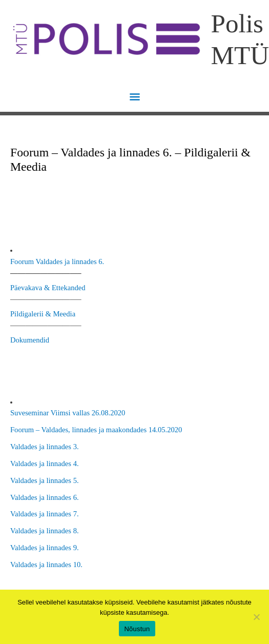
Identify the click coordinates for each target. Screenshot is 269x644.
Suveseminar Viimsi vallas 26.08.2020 (68, 413)
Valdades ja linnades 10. (46, 565)
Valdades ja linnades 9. (45, 548)
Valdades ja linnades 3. (45, 447)
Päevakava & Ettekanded (48, 288)
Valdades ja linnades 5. (45, 480)
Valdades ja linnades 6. (45, 497)
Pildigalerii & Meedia (43, 314)
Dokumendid (30, 340)
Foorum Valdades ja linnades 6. (57, 261)
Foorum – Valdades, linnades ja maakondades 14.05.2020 (96, 430)
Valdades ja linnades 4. (45, 464)
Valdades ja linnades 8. (45, 531)
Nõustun (137, 629)
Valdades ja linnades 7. (45, 514)
